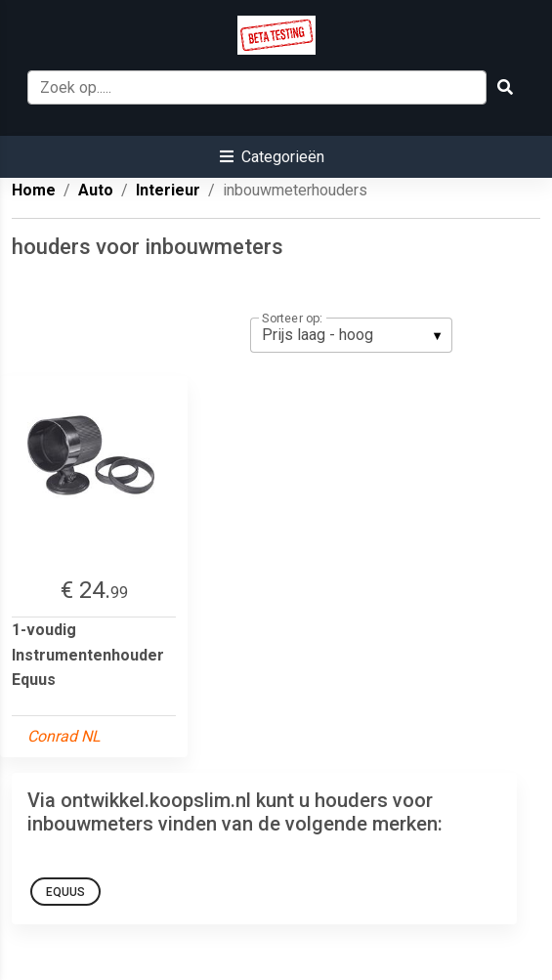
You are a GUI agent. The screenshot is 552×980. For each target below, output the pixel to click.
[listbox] (351, 335)
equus (65, 892)
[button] (272, 157)
